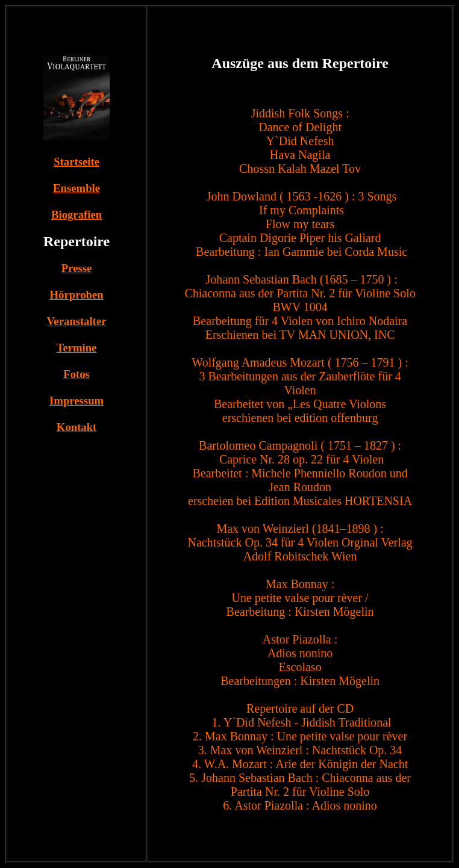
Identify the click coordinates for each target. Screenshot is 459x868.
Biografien (76, 215)
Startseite (76, 162)
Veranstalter (77, 321)
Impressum (76, 401)
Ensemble (76, 188)
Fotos (76, 374)
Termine (77, 348)
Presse (77, 268)
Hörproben (77, 295)
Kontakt (77, 427)
